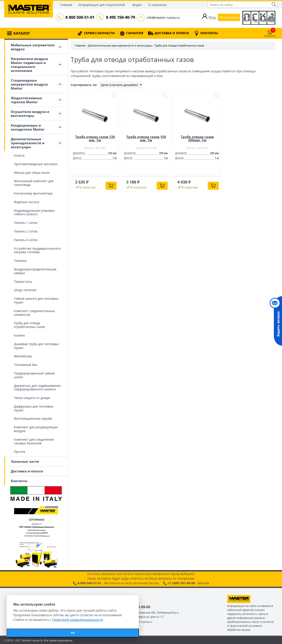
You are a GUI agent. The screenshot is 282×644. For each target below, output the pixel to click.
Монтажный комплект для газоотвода (34, 183)
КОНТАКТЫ (209, 33)
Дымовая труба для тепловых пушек (36, 346)
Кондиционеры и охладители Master (28, 127)
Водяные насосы (27, 202)
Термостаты (23, 282)
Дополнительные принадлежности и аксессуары (28, 143)
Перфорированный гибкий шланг (34, 375)
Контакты (19, 481)
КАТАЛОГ (22, 33)
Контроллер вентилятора (33, 193)
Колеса (19, 155)
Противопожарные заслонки (36, 164)
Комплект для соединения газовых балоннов (34, 441)
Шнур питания (25, 290)
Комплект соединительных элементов (34, 313)
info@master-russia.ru (163, 18)
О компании (158, 5)
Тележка (20, 261)
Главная (66, 5)
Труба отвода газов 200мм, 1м (197, 138)
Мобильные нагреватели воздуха (33, 47)
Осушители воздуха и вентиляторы (30, 114)
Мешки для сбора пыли (32, 173)
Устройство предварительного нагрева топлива (37, 250)
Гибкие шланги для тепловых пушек (36, 300)
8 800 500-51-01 (80, 17)
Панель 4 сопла (26, 240)
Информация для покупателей (102, 5)
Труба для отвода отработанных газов (29, 325)
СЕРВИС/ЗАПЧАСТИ (99, 33)
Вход (212, 17)
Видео (137, 5)
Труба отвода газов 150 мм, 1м (146, 138)
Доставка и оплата (27, 471)
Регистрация (229, 17)
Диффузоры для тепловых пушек (34, 408)
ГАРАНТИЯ (135, 33)
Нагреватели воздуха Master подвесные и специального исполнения (29, 65)
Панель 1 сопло (26, 223)
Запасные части (25, 461)
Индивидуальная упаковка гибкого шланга (34, 212)
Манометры (23, 356)
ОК (73, 633)
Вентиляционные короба (33, 418)
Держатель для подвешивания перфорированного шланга (37, 388)
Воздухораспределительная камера (35, 271)
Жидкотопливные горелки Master (26, 100)
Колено (19, 335)
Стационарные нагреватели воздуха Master (29, 84)
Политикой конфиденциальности (78, 620)
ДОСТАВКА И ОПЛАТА (172, 33)
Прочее (20, 452)
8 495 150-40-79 (120, 17)
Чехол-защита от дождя (32, 398)
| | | (121, 85)
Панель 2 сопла (26, 231)
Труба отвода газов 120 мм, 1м (95, 138)
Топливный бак (26, 365)
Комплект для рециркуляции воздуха (36, 429)
